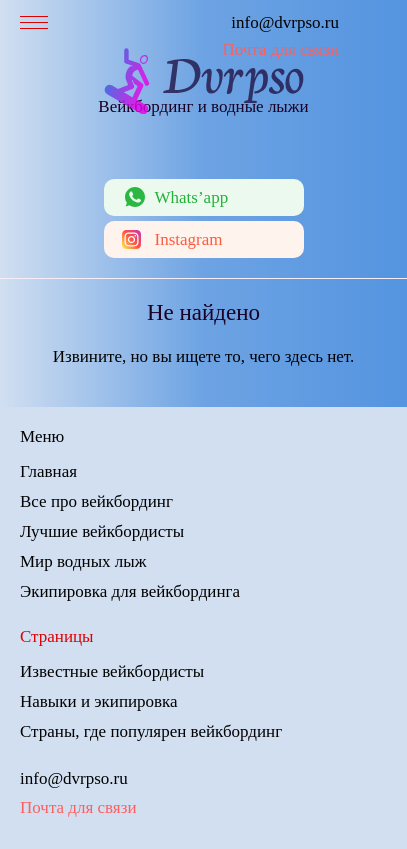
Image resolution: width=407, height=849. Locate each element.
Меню (42, 436)
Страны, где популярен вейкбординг (151, 731)
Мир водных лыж (83, 561)
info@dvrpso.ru (285, 22)
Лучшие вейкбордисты (102, 531)
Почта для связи (280, 49)
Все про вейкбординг (96, 501)
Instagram (189, 239)
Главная (48, 471)
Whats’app (192, 197)
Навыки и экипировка (99, 701)
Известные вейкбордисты (112, 671)
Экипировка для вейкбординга (130, 591)
